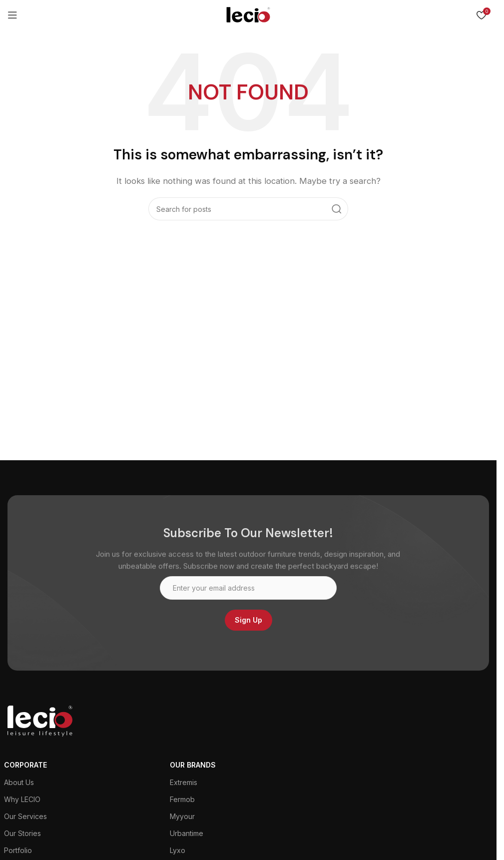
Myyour (182, 816)
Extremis (184, 782)
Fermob (182, 799)
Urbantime (187, 833)
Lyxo (178, 850)
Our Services (25, 816)
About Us (19, 782)
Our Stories (22, 833)
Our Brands (193, 765)
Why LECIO (22, 799)
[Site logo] (248, 14)
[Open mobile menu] (12, 15)
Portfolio (18, 850)
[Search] (248, 209)
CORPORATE (25, 765)
